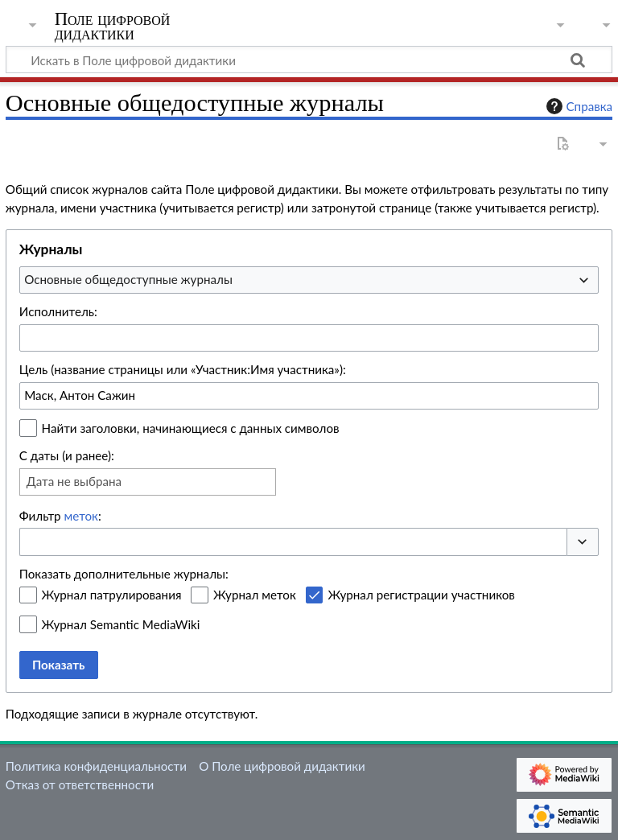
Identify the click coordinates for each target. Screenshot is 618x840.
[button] (583, 542)
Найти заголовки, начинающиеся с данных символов (191, 428)
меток (81, 516)
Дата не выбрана (74, 481)
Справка (578, 106)
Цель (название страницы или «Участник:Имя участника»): (183, 369)
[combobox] (309, 280)
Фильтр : (60, 516)
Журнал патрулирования (112, 595)
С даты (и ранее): (67, 455)
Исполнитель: (58, 311)
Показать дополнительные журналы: (124, 574)
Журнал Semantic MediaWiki (121, 624)
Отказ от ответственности (80, 784)
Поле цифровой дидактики (113, 27)
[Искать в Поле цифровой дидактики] (309, 60)
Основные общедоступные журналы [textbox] (128, 279)
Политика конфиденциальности (96, 766)
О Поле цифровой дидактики (282, 766)
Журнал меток (255, 595)
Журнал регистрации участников (421, 595)
